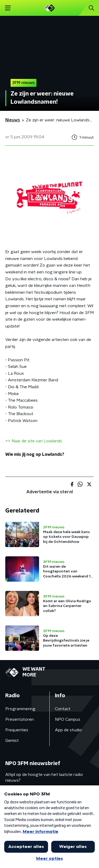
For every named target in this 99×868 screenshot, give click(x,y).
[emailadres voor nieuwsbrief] (49, 797)
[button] (89, 858)
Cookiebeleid (17, 841)
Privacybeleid (67, 827)
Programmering (20, 709)
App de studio (68, 730)
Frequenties (17, 730)
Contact (63, 709)
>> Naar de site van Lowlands (34, 441)
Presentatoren (20, 719)
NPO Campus (68, 719)
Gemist (12, 741)
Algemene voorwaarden (28, 827)
